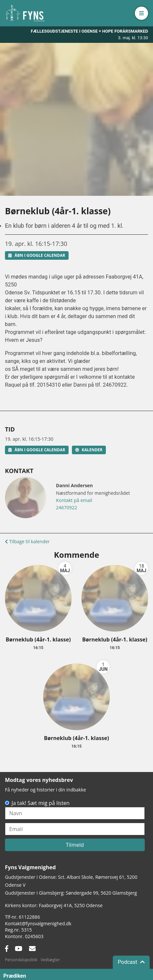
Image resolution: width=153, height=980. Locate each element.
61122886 (29, 917)
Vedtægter (50, 960)
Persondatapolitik (21, 960)
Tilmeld (75, 845)
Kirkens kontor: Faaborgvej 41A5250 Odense (54, 905)
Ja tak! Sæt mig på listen (41, 803)
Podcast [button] (131, 973)
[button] (141, 13)
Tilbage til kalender (27, 541)
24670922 (67, 507)
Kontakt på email (74, 500)
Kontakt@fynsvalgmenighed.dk (38, 923)
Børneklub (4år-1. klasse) (38, 639)
